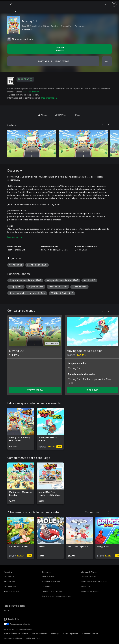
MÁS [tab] (77, 115)
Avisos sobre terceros (90, 634)
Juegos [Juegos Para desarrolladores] (6, 610)
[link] (21, 429)
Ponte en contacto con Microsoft (16, 634)
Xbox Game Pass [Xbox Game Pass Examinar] (10, 586)
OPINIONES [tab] (60, 115)
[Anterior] (102, 125)
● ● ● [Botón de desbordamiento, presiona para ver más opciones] (107, 61)
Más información (31, 92)
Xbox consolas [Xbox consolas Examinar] (9, 576)
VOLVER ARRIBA (35, 390)
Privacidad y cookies (39, 634)
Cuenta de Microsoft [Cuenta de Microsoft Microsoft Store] (88, 576)
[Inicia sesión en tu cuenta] (114, 4)
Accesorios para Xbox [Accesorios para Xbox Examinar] (12, 591)
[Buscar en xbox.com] (11, 4)
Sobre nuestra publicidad (13, 638)
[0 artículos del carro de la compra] (107, 4)
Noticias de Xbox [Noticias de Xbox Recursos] (48, 576)
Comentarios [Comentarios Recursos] (47, 586)
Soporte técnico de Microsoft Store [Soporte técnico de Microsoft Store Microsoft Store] (94, 581)
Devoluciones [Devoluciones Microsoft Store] (86, 586)
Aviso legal (55, 634)
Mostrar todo (92, 512)
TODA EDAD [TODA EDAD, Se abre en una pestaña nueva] (25, 79)
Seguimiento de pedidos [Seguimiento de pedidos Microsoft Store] (90, 591)
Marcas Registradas (70, 634)
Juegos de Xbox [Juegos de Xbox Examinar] (9, 581)
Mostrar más (15, 237)
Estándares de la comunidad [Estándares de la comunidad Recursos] (53, 591)
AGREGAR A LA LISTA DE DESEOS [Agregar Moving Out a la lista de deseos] (53, 61)
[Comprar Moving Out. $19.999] (60, 49)
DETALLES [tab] (42, 115)
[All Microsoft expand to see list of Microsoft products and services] (4, 4)
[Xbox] (8, 11)
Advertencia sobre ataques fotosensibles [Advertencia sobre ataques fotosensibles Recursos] (57, 596)
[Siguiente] (109, 125)
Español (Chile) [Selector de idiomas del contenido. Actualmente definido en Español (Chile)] (14, 619)
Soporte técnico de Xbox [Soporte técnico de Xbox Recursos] (51, 581)
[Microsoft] (59, 2)
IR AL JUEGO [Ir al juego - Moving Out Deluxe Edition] (92, 390)
